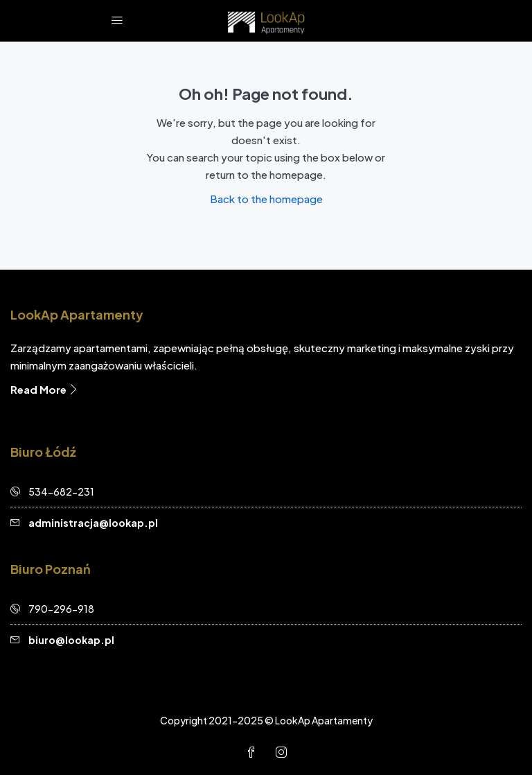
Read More (45, 389)
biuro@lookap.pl (71, 640)
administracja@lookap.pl (93, 523)
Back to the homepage (266, 199)
